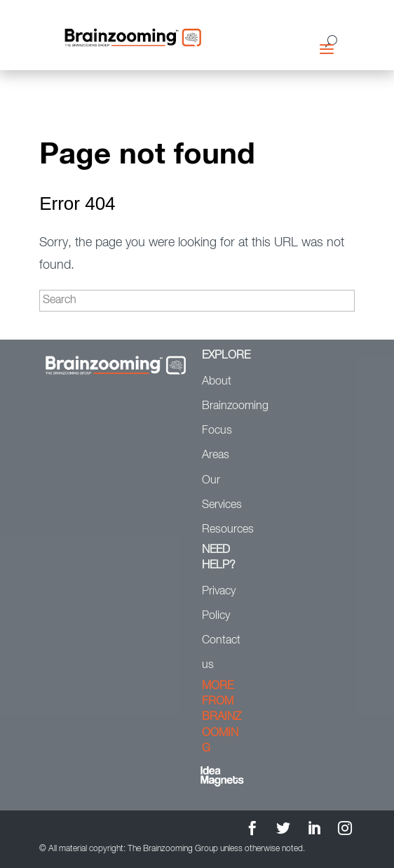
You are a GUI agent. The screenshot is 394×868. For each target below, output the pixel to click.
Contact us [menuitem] (221, 653)
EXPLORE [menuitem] (224, 356)
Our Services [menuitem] (222, 493)
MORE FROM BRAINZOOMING (222, 718)
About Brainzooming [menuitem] (224, 394)
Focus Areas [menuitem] (217, 443)
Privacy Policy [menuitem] (219, 604)
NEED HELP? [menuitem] (219, 558)
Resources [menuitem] (224, 530)
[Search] (197, 301)
